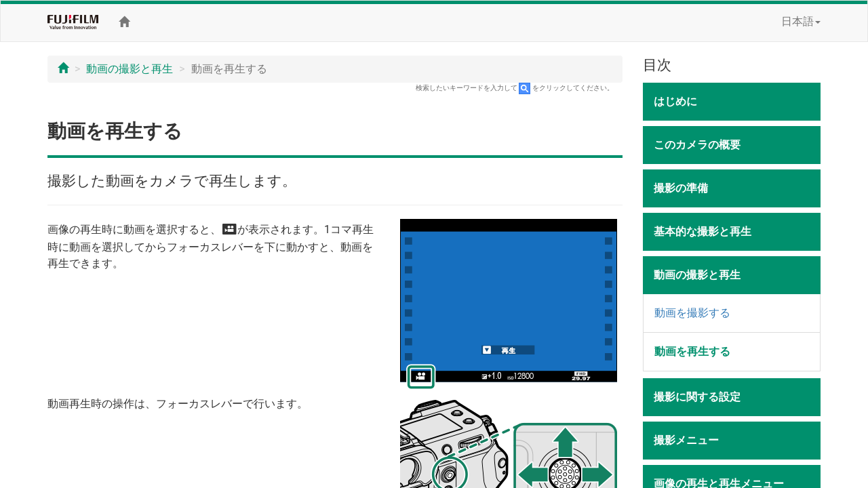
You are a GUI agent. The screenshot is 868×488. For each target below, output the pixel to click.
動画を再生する (692, 351)
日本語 (801, 21)
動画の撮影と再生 (130, 69)
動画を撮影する (692, 313)
